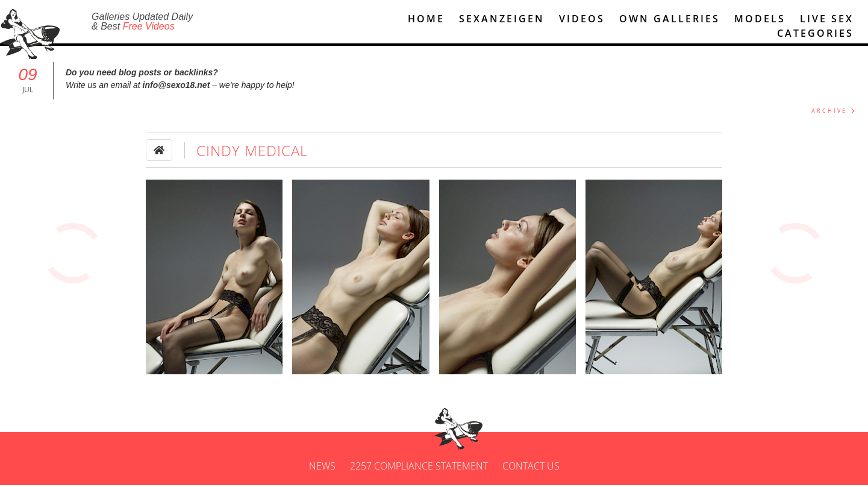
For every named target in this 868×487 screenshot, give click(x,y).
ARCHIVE (829, 112)
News (322, 468)
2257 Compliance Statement (419, 468)
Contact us (531, 468)
